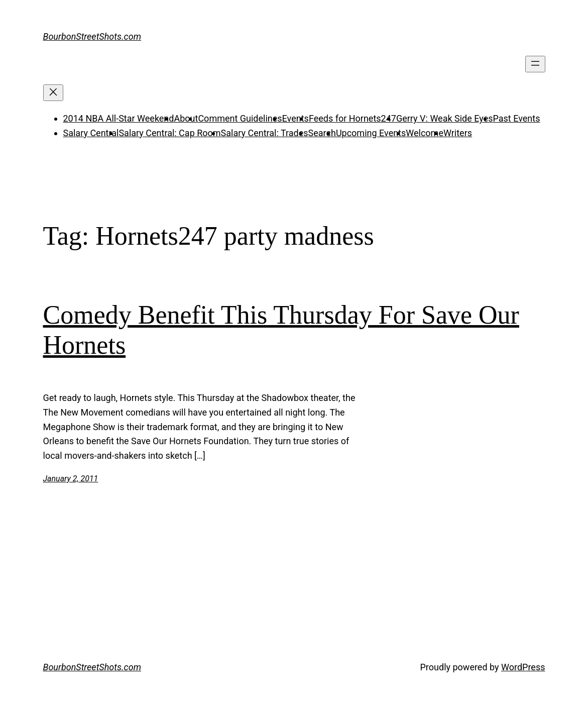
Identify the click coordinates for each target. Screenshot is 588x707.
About (186, 118)
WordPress (523, 667)
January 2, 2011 (71, 479)
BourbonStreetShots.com (92, 36)
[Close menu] (53, 93)
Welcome (425, 133)
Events (296, 118)
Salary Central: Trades (265, 133)
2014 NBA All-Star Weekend (119, 118)
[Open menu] (535, 64)
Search (322, 133)
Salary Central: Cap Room (169, 133)
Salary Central (91, 133)
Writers (458, 133)
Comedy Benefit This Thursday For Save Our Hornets (281, 330)
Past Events (516, 118)
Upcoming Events (371, 133)
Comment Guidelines (240, 118)
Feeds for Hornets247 (352, 118)
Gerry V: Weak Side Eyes (445, 118)
